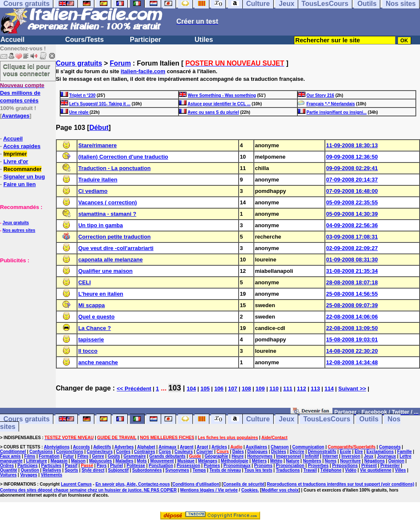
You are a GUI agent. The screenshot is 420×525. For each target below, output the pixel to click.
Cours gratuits (79, 63)
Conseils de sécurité (244, 484)
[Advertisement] (25, 306)
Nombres (312, 461)
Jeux (286, 419)
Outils (369, 419)
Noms (331, 461)
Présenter (390, 466)
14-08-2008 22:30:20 (352, 351)
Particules (51, 466)
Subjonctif (118, 470)
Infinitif (312, 456)
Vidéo (351, 470)
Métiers (259, 461)
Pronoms (263, 466)
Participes (27, 466)
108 (247, 389)
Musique (186, 461)
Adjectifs (102, 447)
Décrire (297, 452)
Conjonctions (70, 452)
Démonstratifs (322, 452)
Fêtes (83, 456)
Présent (369, 466)
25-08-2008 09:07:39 (352, 305)
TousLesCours (327, 419)
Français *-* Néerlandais (331, 104)
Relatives (52, 470)
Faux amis (10, 456)
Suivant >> (352, 389)
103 (175, 388)
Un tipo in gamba (100, 225)
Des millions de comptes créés (22, 93)
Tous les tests (258, 470)
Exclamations (380, 452)
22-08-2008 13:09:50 (352, 328)
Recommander (22, 169)
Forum (121, 63)
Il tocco (88, 351)
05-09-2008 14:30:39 (352, 214)
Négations (374, 461)
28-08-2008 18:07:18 (352, 282)
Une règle (79, 112)
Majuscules (101, 461)
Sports (71, 470)
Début (99, 128)
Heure (238, 456)
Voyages (29, 475)
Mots (142, 461)
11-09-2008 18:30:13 (352, 145)
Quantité (9, 470)
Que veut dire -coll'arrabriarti (116, 248)
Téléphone (331, 470)
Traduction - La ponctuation (114, 168)
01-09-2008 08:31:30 (352, 260)
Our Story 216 (321, 95)
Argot (202, 447)
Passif (71, 466)
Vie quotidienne (376, 470)
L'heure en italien (101, 294)
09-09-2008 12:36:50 (352, 157)
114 (329, 389)
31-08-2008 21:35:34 (352, 271)
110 (274, 389)
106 (219, 389)
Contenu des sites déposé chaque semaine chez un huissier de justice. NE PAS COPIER (88, 490)
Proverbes (318, 466)
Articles (219, 447)
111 (288, 389)
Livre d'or (16, 161)
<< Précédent (134, 389)
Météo (276, 461)
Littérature (37, 461)
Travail (310, 470)
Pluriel (117, 466)
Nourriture (350, 461)
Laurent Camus (76, 484)
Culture (258, 419)
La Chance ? (95, 328)
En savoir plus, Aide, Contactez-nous (133, 484)
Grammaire (135, 456)
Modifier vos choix (280, 490)
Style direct (93, 470)
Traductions (288, 470)
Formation (49, 456)
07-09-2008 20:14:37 (352, 180)
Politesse (136, 466)
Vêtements (51, 475)
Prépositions (345, 466)
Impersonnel (289, 456)
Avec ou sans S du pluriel (213, 112)
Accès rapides (22, 146)
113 (316, 389)
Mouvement (162, 461)
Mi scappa (92, 305)
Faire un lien (20, 184)
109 (260, 389)
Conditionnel (13, 452)
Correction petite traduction (114, 237)
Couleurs (183, 452)
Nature (293, 461)
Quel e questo (96, 317)
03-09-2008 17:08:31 (352, 237)
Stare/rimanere (97, 145)
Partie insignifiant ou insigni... (337, 112)
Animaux (167, 447)
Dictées (279, 452)
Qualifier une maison (106, 271)
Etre (358, 452)
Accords (81, 447)
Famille (404, 452)
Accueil (12, 40)
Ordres (7, 466)
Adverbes (124, 447)
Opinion (396, 461)
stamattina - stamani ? (107, 214)
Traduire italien (98, 180)
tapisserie (91, 339)
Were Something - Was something (222, 95)
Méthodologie (235, 461)
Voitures (8, 475)
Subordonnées (147, 470)
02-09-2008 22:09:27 (352, 248)
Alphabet (146, 447)
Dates (238, 452)
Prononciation (290, 466)
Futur (69, 456)
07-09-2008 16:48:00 (352, 191)
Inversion (351, 456)
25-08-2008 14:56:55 (352, 294)
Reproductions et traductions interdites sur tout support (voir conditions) (340, 484)
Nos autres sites (19, 230)
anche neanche (98, 362)
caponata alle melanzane (110, 260)
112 (302, 389)
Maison (78, 461)
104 (191, 389)
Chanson (280, 447)
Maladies (124, 461)
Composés (390, 447)
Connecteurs (100, 452)
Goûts (114, 456)
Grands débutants (167, 456)
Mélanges (208, 461)
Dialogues (258, 452)
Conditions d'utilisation (196, 484)
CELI (85, 282)
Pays (102, 466)
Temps (199, 470)
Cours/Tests (84, 40)
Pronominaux (237, 466)
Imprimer (15, 154)
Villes (401, 470)
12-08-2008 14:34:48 (352, 362)
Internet (330, 456)
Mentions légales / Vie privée (209, 490)
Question (30, 470)
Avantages (15, 116)
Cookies (249, 490)
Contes (124, 452)
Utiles (204, 40)
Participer (145, 40)
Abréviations (57, 447)
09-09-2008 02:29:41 (352, 168)
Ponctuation (161, 466)
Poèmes (212, 466)
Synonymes (177, 470)
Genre (98, 456)
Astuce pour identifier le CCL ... (219, 104)
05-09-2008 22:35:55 (352, 202)
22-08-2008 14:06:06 (352, 317)
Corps (165, 452)
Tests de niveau (225, 470)
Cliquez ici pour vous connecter (27, 70)
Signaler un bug (24, 177)
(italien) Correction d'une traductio (123, 157)
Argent (187, 447)
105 (205, 389)
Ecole (345, 452)
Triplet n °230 (82, 95)
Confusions (41, 452)
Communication (308, 447)
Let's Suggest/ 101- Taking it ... (100, 104)
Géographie (217, 456)
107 (233, 389)
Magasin (59, 461)
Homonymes (260, 456)
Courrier (205, 452)
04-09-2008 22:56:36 (352, 225)
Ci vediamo (93, 191)
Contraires (145, 452)
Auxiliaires (257, 447)
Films (30, 456)
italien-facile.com (143, 71)
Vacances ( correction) (108, 202)
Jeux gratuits (16, 223)
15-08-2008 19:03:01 (352, 339)
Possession (189, 466)
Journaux (386, 456)
